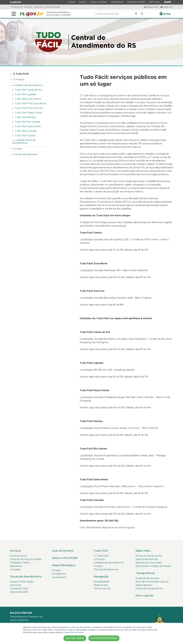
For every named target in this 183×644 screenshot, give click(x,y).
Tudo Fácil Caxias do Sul (28, 90)
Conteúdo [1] (17, 7)
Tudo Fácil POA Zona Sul (29, 108)
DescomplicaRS (19, 592)
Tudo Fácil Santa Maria (28, 126)
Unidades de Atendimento (28, 85)
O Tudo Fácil (21, 74)
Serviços (83, 2)
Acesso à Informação (22, 582)
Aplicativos (16, 566)
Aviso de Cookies (77, 632)
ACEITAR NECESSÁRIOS (104, 638)
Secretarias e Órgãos (136, 2)
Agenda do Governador (149, 563)
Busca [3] (38, 7)
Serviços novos (18, 556)
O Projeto (19, 79)
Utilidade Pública (20, 563)
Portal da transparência (149, 588)
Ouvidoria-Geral (19, 588)
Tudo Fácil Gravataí (26, 131)
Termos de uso (102, 588)
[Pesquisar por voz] (136, 14)
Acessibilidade (52, 7)
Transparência (117, 2)
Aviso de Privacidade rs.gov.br (152, 582)
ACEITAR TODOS (75, 638)
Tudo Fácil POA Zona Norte (31, 103)
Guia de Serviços (63, 551)
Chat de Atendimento (25, 154)
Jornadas (15, 569)
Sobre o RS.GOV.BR (65, 558)
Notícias (72, 2)
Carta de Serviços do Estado (26, 559)
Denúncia (16, 585)
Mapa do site (152, 7)
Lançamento (59, 577)
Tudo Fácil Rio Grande (27, 122)
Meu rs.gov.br (145, 596)
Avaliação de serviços (147, 578)
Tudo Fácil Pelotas (25, 117)
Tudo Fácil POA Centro (28, 99)
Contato (18, 149)
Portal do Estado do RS (149, 556)
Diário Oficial (155, 2)
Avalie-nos (166, 7)
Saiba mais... (143, 551)
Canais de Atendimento (26, 577)
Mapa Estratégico (64, 565)
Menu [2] (28, 7)
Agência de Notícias (147, 559)
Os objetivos (59, 574)
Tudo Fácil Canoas (25, 135)
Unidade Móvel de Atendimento (24, 141)
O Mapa (56, 570)
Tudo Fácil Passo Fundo (28, 113)
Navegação (101, 577)
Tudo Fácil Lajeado (25, 94)
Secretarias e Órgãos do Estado (153, 566)
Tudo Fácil (101, 551)
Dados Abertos (144, 585)
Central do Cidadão (98, 2)
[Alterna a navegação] (14, 14)
